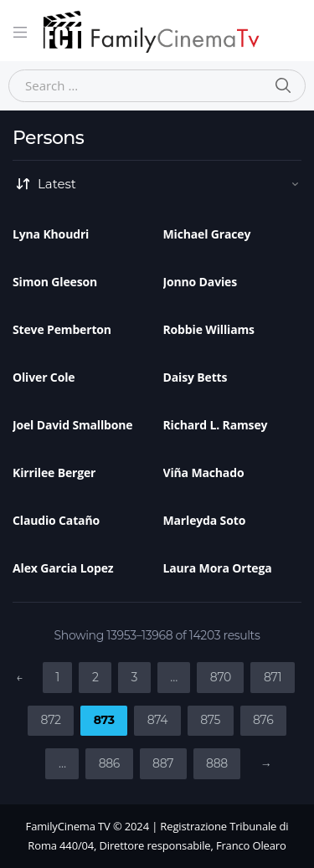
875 (210, 720)
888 (217, 763)
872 (51, 720)
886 (109, 763)
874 (157, 720)
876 (263, 720)
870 (221, 677)
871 (273, 677)
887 (163, 763)
